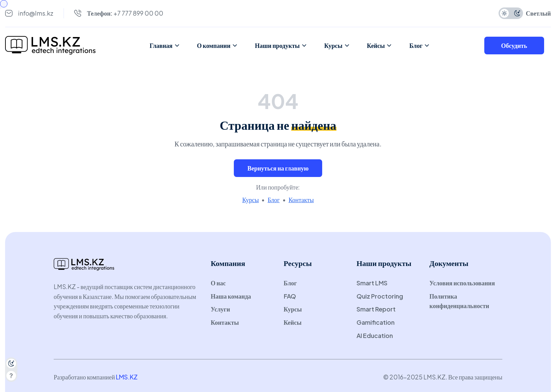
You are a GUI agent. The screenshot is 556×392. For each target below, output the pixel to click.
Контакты (301, 200)
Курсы (337, 46)
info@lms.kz (36, 13)
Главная (165, 46)
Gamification (376, 322)
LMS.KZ (127, 377)
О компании (218, 46)
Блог (420, 46)
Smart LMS (372, 283)
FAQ (290, 296)
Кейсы (380, 46)
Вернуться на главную (278, 168)
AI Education (375, 335)
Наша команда (231, 296)
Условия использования (462, 283)
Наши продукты (281, 46)
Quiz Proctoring (380, 296)
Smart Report (376, 309)
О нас (218, 283)
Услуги (220, 309)
